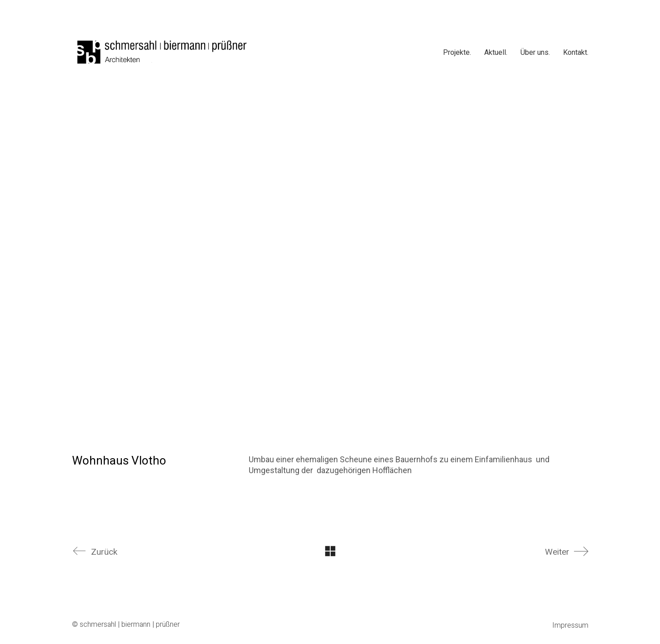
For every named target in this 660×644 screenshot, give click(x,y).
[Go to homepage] (163, 52)
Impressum (570, 626)
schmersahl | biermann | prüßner (130, 625)
